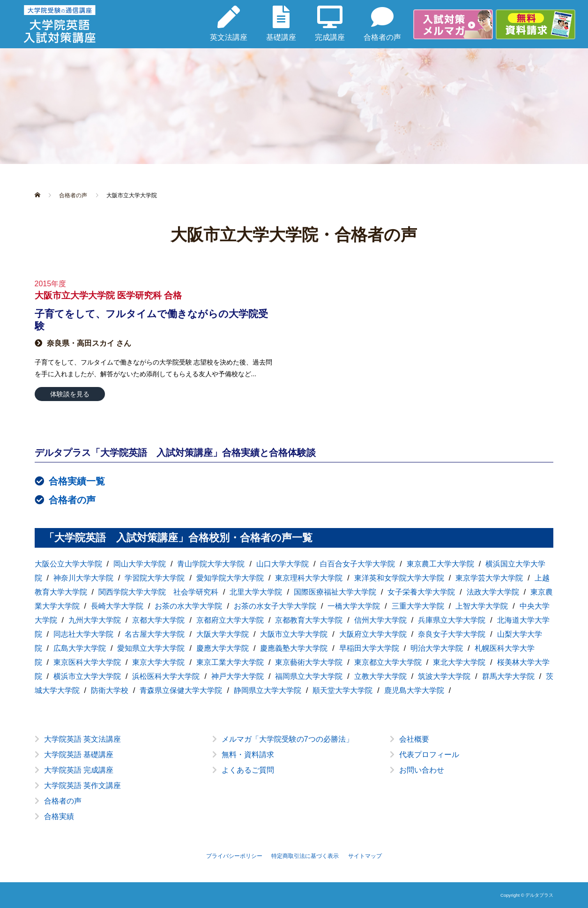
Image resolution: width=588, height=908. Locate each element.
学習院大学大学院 (155, 578)
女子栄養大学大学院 (421, 592)
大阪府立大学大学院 (373, 634)
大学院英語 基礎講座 (79, 755)
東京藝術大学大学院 (309, 662)
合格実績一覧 (77, 481)
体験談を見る (70, 394)
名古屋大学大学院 (155, 634)
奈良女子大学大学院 (452, 634)
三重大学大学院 (418, 606)
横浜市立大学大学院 (87, 676)
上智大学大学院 (482, 606)
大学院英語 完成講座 (79, 770)
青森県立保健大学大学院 (181, 690)
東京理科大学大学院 (309, 578)
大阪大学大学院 (223, 634)
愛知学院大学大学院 (230, 578)
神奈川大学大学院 (83, 578)
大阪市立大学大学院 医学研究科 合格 (108, 295)
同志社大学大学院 (83, 634)
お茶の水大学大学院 (188, 606)
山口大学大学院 (283, 564)
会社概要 (414, 739)
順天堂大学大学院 (342, 690)
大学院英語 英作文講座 (82, 785)
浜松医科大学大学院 (166, 676)
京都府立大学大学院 (230, 620)
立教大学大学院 (380, 676)
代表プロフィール (429, 755)
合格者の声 (72, 500)
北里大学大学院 (256, 592)
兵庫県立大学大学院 (452, 620)
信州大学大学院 (380, 620)
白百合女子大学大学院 (357, 564)
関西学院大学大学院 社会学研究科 (158, 592)
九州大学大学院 (95, 620)
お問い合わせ (422, 770)
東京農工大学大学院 (440, 564)
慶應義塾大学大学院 (294, 648)
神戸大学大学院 (238, 676)
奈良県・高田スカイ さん (89, 343)
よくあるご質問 (248, 770)
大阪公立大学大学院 (68, 564)
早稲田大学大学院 (369, 648)
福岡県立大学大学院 (309, 676)
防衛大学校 (110, 690)
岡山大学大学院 (140, 564)
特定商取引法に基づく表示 (305, 856)
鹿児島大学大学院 (414, 690)
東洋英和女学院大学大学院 (399, 578)
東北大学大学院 (459, 662)
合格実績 (59, 816)
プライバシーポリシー (234, 856)
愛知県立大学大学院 (151, 648)
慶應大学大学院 (223, 648)
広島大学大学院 (80, 648)
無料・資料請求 (248, 755)
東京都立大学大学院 (388, 662)
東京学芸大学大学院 (489, 578)
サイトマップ (365, 856)
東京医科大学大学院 (87, 662)
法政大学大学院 (493, 592)
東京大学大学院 (158, 662)
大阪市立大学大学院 (294, 634)
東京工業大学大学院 (230, 662)
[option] (294, 785)
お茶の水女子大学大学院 (275, 606)
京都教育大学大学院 (309, 620)
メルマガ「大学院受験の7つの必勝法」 (287, 739)
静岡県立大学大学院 (268, 690)
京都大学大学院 (158, 620)
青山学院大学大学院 (211, 564)
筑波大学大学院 (444, 676)
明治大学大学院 (437, 648)
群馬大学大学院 (508, 676)
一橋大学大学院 (354, 606)
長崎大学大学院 (117, 606)
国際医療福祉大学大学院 (335, 592)
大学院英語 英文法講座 (82, 739)
